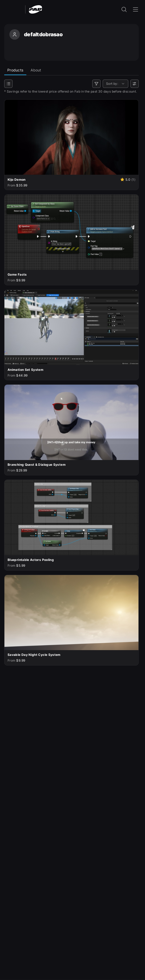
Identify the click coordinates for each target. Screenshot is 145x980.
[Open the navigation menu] (136, 9)
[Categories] (8, 84)
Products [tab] (15, 70)
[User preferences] (135, 84)
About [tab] (36, 70)
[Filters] (96, 84)
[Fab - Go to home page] (35, 9)
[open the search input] (124, 9)
